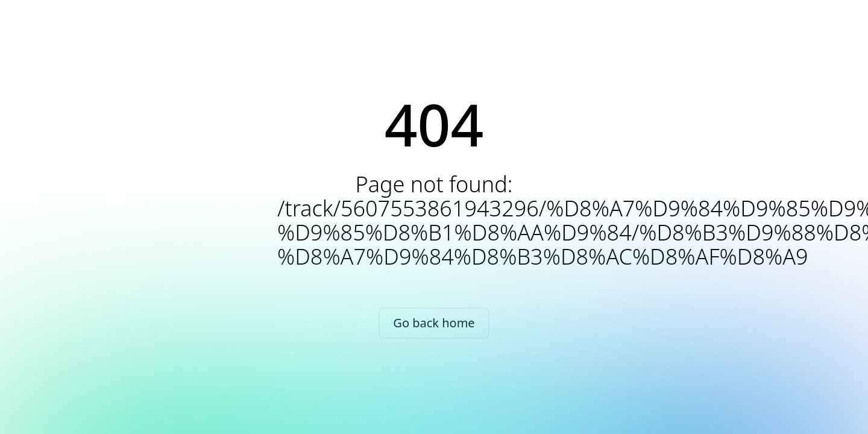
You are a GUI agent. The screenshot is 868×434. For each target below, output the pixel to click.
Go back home (434, 323)
